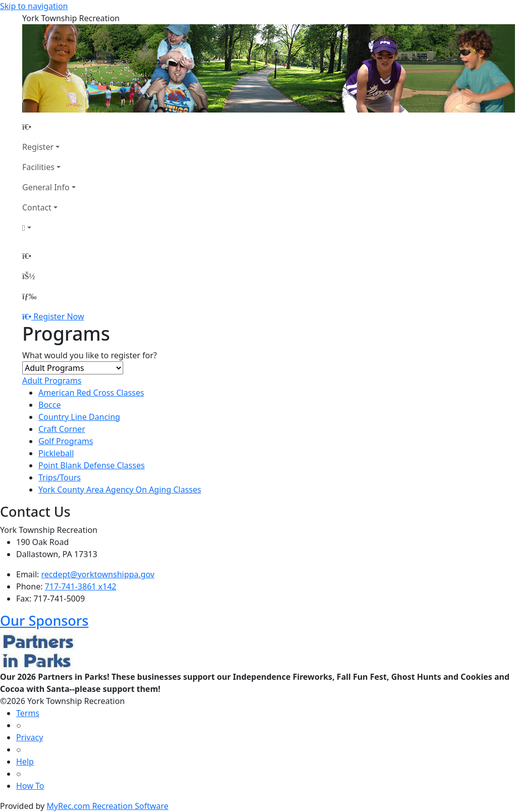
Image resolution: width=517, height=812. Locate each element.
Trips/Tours (60, 477)
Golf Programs (66, 441)
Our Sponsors (44, 620)
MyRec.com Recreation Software (107, 806)
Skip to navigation (34, 6)
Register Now (59, 316)
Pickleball (56, 453)
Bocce (49, 405)
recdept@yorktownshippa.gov (98, 574)
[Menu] (29, 296)
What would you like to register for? (90, 355)
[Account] (49, 228)
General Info (46, 187)
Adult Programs (52, 381)
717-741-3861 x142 (81, 586)
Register (38, 147)
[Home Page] (49, 127)
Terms (28, 713)
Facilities (38, 167)
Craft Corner (62, 429)
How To (30, 786)
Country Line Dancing (79, 417)
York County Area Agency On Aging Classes (120, 490)
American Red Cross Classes (91, 393)
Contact (37, 207)
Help (25, 762)
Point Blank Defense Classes (92, 465)
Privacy (30, 737)
